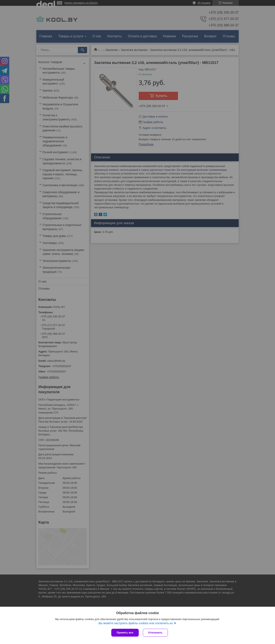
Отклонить (155, 633)
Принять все (125, 633)
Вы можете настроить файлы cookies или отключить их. (136, 623)
